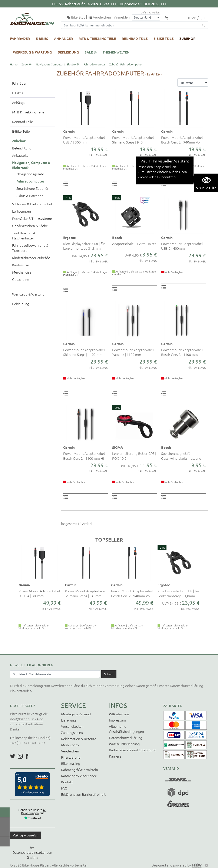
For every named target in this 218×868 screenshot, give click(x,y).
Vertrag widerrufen (26, 835)
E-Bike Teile (163, 38)
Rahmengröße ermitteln (80, 769)
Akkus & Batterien (30, 196)
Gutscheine (21, 279)
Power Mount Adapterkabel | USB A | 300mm (85, 140)
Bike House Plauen (36, 865)
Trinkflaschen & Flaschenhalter (24, 235)
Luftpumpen (22, 211)
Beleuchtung (22, 148)
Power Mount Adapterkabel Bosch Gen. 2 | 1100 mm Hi (84, 456)
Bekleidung (68, 52)
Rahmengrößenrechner (79, 776)
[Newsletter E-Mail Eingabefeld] (55, 674)
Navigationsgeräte (30, 174)
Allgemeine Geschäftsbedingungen (126, 729)
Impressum (117, 720)
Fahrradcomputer (94, 64)
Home (14, 64)
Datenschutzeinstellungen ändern (32, 855)
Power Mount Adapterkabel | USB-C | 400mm (183, 246)
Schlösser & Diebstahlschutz (33, 204)
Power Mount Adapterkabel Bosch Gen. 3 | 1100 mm (182, 352)
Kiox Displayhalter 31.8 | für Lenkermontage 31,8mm (84, 246)
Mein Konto (70, 745)
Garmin (69, 131)
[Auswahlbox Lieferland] (146, 17)
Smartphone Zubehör (32, 188)
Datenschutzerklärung (186, 685)
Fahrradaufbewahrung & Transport (30, 248)
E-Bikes (42, 38)
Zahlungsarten (72, 732)
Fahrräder (20, 38)
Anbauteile (20, 155)
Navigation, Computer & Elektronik (58, 64)
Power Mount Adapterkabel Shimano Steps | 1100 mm (84, 352)
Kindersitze (21, 265)
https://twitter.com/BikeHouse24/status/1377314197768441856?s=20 (13, 756)
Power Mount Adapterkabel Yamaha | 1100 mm (133, 352)
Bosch (117, 238)
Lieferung (68, 720)
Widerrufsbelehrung (124, 744)
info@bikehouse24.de (27, 719)
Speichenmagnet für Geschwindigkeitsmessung (181, 456)
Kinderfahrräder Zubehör (31, 258)
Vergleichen (70, 751)
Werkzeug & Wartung (32, 52)
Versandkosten (72, 726)
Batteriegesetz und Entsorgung (133, 750)
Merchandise (22, 272)
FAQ (64, 788)
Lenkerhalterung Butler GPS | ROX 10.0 (134, 456)
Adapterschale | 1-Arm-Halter (134, 243)
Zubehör (187, 38)
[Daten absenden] (109, 674)
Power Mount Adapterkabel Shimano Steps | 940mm (133, 140)
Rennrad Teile (135, 38)
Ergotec (69, 238)
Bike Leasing (71, 763)
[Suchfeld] (130, 25)
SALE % (91, 52)
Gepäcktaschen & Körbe (30, 226)
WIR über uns (119, 714)
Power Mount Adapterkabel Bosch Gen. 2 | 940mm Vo (182, 140)
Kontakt (67, 782)
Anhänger (63, 38)
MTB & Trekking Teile (97, 38)
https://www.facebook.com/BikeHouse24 (27, 756)
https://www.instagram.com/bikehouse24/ (20, 756)
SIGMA (118, 447)
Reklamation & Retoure (79, 739)
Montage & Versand (76, 714)
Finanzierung (71, 757)
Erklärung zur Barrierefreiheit (83, 794)
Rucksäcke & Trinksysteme (32, 218)
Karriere (115, 756)
